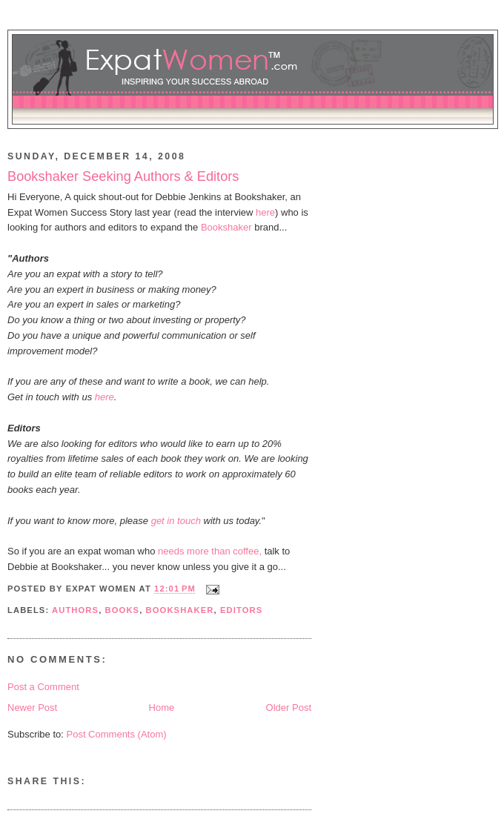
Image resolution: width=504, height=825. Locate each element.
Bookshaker (226, 227)
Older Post (289, 708)
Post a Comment (43, 687)
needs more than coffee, (210, 551)
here (265, 212)
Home (162, 708)
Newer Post (32, 708)
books (123, 610)
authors (75, 610)
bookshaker (180, 610)
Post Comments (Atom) (117, 734)
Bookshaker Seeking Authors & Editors (123, 176)
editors (241, 610)
